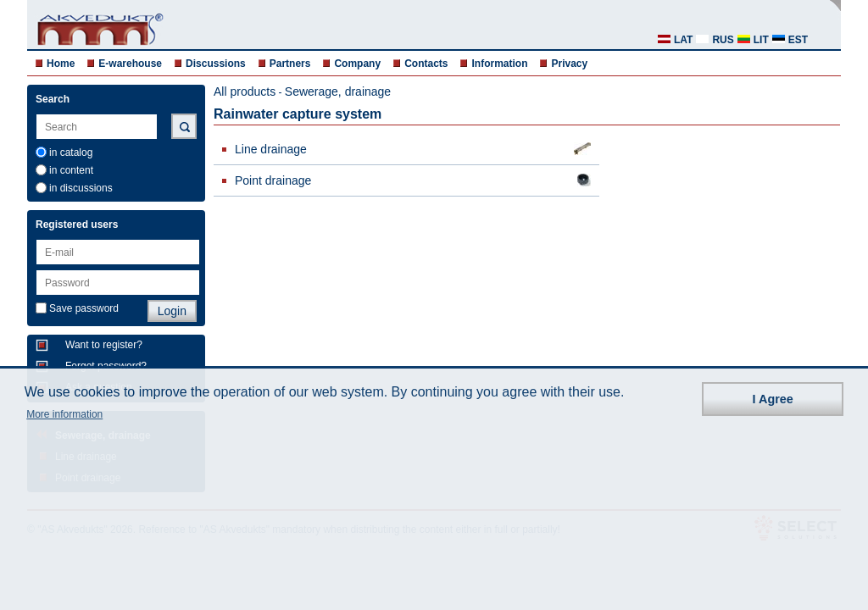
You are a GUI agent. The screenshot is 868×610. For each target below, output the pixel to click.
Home (61, 64)
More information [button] (64, 414)
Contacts (426, 64)
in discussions (81, 188)
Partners (290, 64)
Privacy (569, 64)
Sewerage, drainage (338, 91)
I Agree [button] (773, 399)
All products (245, 91)
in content (71, 170)
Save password (84, 308)
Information (499, 64)
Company (357, 64)
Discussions (216, 64)
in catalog (71, 152)
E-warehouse (130, 64)
